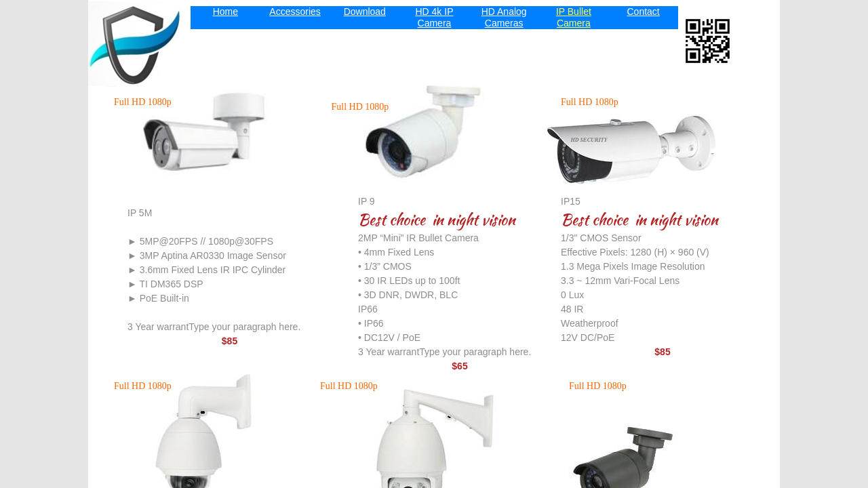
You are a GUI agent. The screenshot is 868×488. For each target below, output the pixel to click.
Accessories (295, 12)
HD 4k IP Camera (434, 17)
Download (365, 12)
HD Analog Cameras (504, 17)
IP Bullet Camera (574, 17)
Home (225, 12)
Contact (643, 12)
